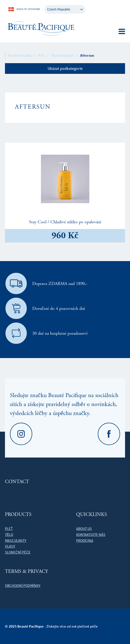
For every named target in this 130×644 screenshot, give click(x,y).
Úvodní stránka (20, 55)
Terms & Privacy (26, 572)
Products (18, 515)
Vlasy (10, 546)
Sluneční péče (63, 55)
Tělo (9, 535)
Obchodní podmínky (23, 586)
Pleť (41, 55)
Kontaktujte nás (91, 535)
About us (84, 529)
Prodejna (85, 541)
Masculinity (16, 541)
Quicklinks (92, 515)
